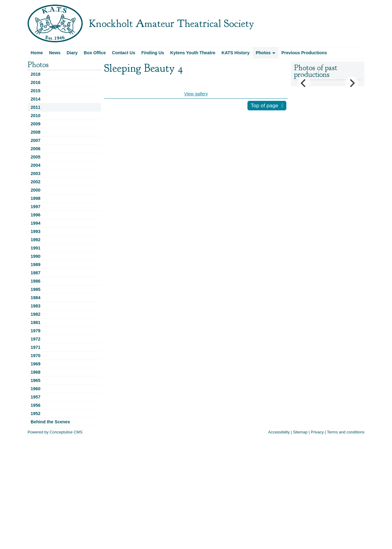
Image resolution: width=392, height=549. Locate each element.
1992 (36, 240)
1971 (36, 347)
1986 (36, 281)
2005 (36, 157)
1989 (36, 265)
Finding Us (153, 53)
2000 (36, 190)
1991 (36, 248)
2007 (36, 140)
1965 (36, 380)
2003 (36, 173)
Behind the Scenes (50, 422)
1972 (36, 339)
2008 (36, 132)
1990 (36, 256)
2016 (36, 82)
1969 (36, 364)
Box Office (95, 53)
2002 (36, 182)
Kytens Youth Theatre (193, 53)
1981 (36, 322)
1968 (36, 372)
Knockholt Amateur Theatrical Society (171, 24)
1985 (36, 289)
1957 (36, 397)
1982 (36, 314)
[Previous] (304, 83)
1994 (36, 223)
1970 (36, 356)
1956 (36, 405)
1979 (36, 331)
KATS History (236, 53)
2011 (36, 107)
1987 (36, 273)
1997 (36, 207)
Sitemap (300, 432)
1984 (36, 298)
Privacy (317, 432)
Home (37, 53)
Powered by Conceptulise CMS (55, 432)
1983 (36, 306)
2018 (36, 74)
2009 (36, 124)
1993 (36, 231)
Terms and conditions (346, 432)
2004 (36, 165)
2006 (36, 149)
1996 (36, 215)
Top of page (264, 105)
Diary (72, 53)
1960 (36, 389)
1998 (36, 198)
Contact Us (124, 53)
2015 (36, 91)
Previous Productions (304, 53)
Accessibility (279, 432)
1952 (36, 414)
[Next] (352, 83)
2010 (36, 116)
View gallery (196, 94)
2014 (36, 99)
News (55, 53)
